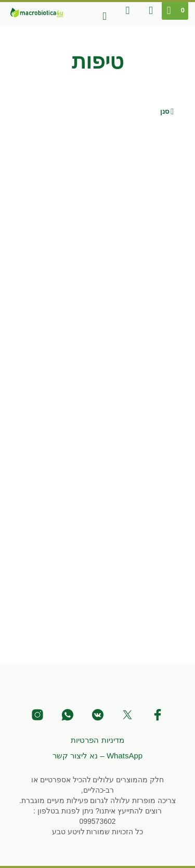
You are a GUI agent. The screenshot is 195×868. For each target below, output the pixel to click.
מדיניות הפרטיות (97, 740)
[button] (176, 10)
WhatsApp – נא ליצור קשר (97, 756)
